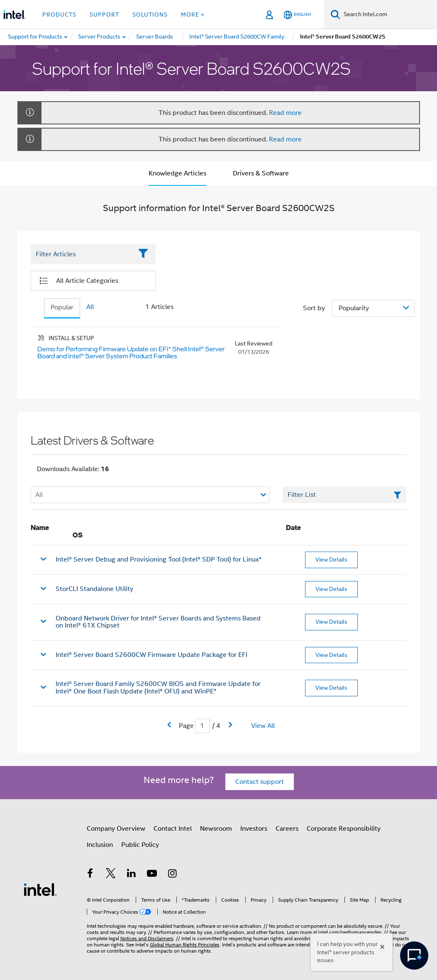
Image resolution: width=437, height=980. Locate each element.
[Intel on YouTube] (152, 875)
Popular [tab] (62, 307)
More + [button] (193, 15)
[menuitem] (100, 37)
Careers (287, 829)
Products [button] (59, 15)
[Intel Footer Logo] (40, 889)
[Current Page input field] (202, 726)
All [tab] (90, 307)
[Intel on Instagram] (173, 875)
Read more (285, 113)
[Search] (336, 14)
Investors (254, 829)
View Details (331, 559)
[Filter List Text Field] (82, 254)
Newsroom (216, 829)
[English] (297, 15)
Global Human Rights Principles (185, 945)
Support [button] (104, 15)
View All (263, 726)
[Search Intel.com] (389, 15)
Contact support (260, 782)
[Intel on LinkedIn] (132, 875)
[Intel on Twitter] (111, 875)
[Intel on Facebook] (90, 875)
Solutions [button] (150, 15)
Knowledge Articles (177, 173)
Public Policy (140, 845)
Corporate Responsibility (344, 829)
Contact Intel (173, 829)
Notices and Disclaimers (147, 938)
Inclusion (100, 845)
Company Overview (116, 829)
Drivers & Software (261, 173)
